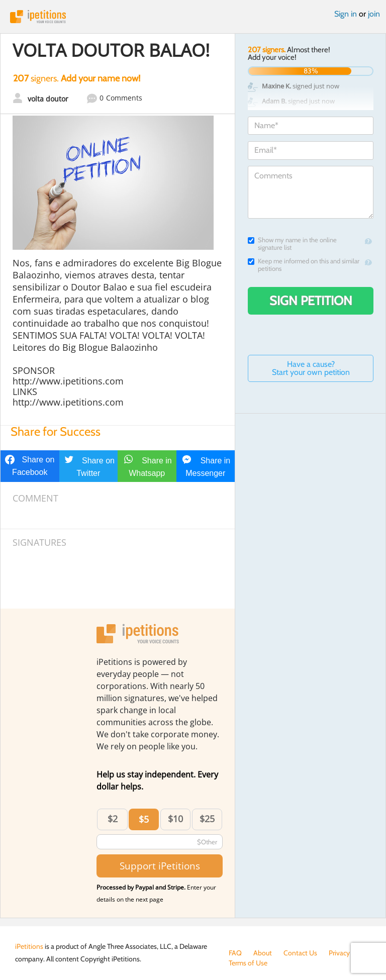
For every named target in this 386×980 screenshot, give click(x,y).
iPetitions (193, 17)
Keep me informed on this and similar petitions (304, 265)
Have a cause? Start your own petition (311, 368)
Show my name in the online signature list (292, 244)
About (263, 953)
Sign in (346, 14)
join (374, 14)
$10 (175, 819)
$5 (144, 819)
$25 (207, 819)
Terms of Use (248, 963)
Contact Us (300, 953)
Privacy (339, 953)
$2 (113, 819)
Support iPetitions (160, 866)
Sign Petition (311, 301)
